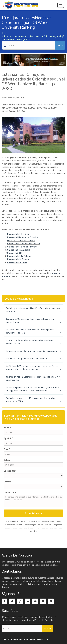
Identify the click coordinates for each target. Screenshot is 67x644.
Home (4, 33)
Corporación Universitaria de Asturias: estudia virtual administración (30, 321)
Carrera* (8, 482)
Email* (7, 449)
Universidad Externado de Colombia (23, 244)
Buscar (60, 45)
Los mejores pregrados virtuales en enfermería (28, 359)
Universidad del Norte (17, 262)
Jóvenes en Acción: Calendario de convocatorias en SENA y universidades (33, 378)
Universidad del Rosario (18, 259)
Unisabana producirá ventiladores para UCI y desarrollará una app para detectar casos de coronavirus (32, 389)
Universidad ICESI (15, 253)
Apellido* (8, 438)
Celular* (8, 460)
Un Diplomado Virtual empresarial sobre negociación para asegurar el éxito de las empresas (33, 368)
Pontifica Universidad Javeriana (21, 240)
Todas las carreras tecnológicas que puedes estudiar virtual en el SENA (31, 400)
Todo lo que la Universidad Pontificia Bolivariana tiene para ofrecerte (33, 310)
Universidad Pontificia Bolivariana (22, 247)
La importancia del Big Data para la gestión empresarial (32, 351)
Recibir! (48, 628)
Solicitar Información (33, 513)
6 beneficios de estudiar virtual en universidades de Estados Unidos (30, 342)
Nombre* (8, 428)
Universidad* (10, 471)
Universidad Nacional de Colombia (23, 237)
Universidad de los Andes (19, 234)
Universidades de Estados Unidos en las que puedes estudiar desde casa (30, 331)
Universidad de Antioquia (19, 250)
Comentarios (10, 492)
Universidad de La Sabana (19, 256)
